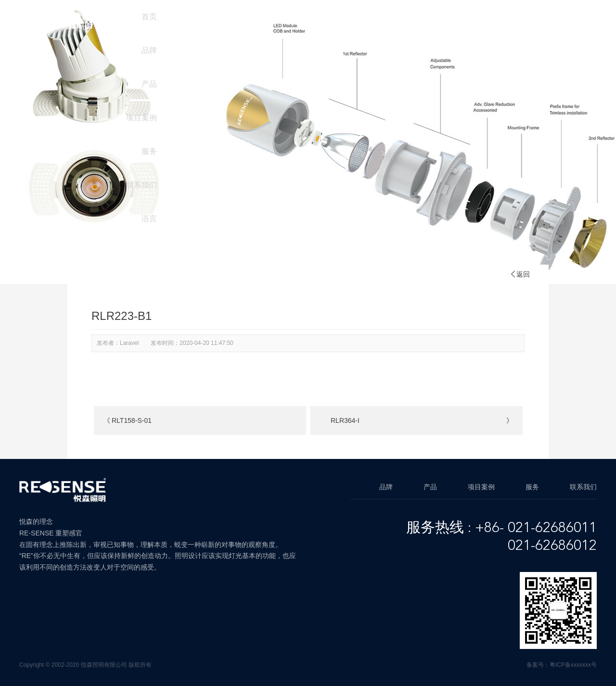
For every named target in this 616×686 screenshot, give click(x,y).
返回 (520, 274)
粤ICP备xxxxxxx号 (573, 665)
